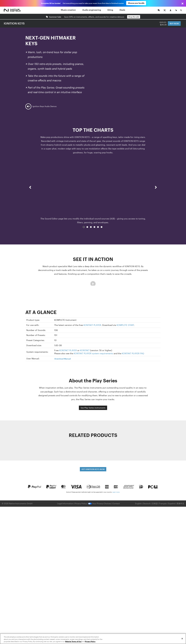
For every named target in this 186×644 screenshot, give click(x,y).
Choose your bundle (136, 3)
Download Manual (63, 359)
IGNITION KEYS (14, 23)
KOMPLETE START (125, 325)
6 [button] (102, 227)
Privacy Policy (81, 503)
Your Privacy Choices (100, 503)
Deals (122, 10)
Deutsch (147, 503)
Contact (116, 503)
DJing (110, 10)
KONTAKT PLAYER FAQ (133, 353)
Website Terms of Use (73, 642)
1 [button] (84, 227)
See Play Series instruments (93, 408)
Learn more (116, 492)
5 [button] (98, 227)
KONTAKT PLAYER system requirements (93, 353)
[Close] (182, 639)
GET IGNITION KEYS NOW (93, 469)
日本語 (155, 503)
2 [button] (87, 227)
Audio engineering (92, 10)
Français (163, 503)
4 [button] (94, 227)
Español (172, 503)
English (138, 503)
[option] (93, 192)
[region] (93, 639)
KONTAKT (85, 350)
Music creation (68, 10)
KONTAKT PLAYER (92, 325)
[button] (30, 194)
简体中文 (180, 503)
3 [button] (91, 227)
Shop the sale (134, 17)
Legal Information (65, 503)
